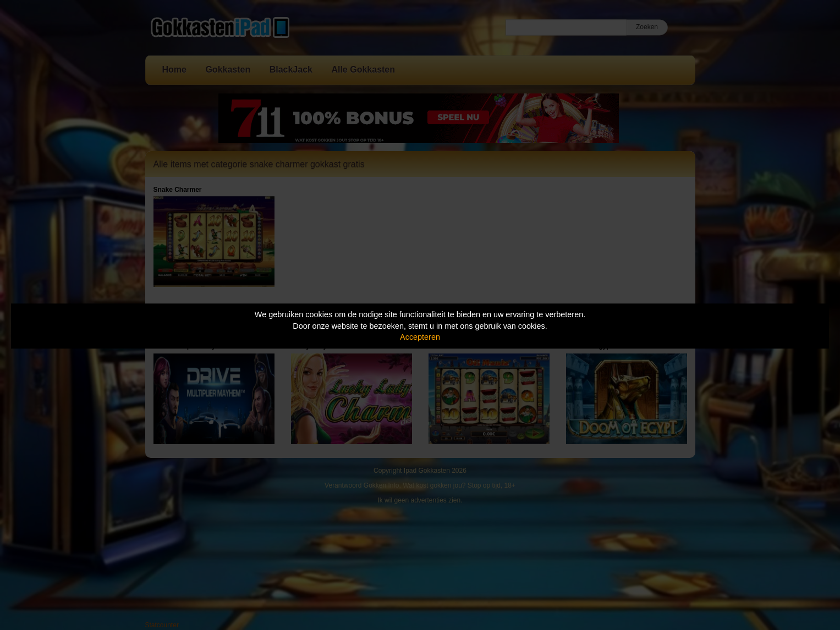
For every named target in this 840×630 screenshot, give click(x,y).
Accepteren (420, 337)
